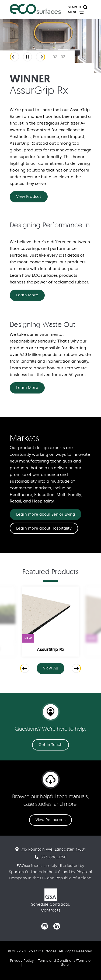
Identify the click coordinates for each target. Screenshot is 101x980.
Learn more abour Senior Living (46, 514)
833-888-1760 (53, 857)
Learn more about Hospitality (44, 528)
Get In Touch (51, 745)
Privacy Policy (22, 961)
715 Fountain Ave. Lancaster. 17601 (53, 849)
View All (54, 669)
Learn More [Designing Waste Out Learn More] (27, 388)
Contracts (51, 910)
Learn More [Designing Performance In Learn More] (27, 295)
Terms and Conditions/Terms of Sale (65, 963)
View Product (29, 197)
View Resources (50, 820)
